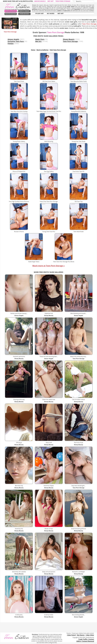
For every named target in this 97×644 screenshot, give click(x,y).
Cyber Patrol (71, 635)
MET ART (61, 14)
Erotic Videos (24, 11)
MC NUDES (51, 14)
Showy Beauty (69, 39)
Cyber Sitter (90, 635)
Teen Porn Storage (63, 1)
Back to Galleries (42, 50)
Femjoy (11, 43)
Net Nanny (81, 635)
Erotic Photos (11, 11)
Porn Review (24, 14)
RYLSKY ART (40, 14)
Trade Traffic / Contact (86, 639)
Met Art (50, 1)
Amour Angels (40, 1)
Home (33, 50)
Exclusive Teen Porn (16, 41)
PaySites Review (11, 14)
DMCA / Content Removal (85, 641)
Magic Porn (40, 39)
